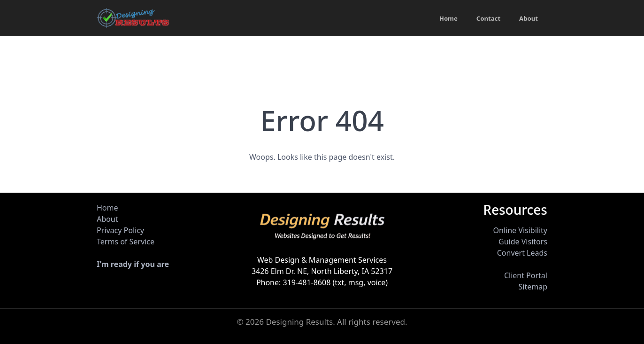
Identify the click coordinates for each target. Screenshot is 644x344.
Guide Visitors (523, 242)
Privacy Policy (120, 230)
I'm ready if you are (133, 264)
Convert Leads (522, 253)
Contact (487, 19)
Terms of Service (126, 242)
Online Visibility (520, 230)
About (528, 19)
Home (445, 19)
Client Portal (526, 275)
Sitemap (533, 287)
